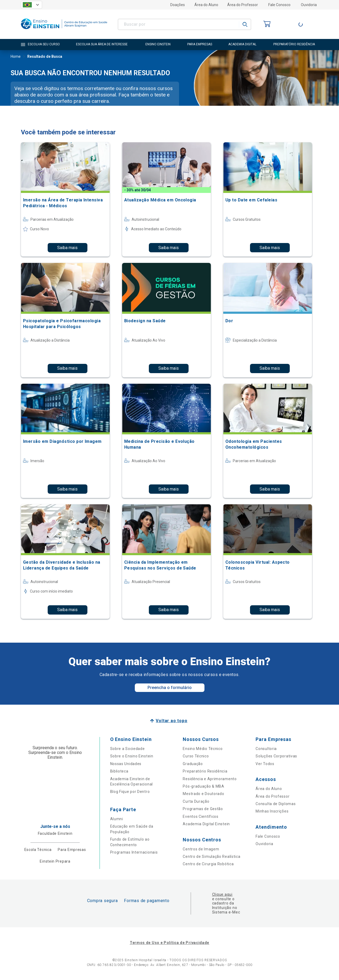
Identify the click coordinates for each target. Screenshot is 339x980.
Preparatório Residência (205, 771)
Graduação (193, 764)
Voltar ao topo (171, 721)
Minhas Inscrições (272, 811)
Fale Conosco (279, 5)
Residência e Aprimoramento (210, 779)
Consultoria (266, 749)
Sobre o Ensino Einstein (132, 756)
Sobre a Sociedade (128, 749)
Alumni (117, 819)
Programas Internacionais (134, 852)
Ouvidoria (309, 5)
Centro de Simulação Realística (211, 857)
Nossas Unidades (126, 764)
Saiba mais (67, 248)
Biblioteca (119, 771)
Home (16, 57)
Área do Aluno (206, 5)
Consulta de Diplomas (276, 804)
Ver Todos (265, 764)
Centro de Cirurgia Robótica (208, 864)
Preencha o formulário (170, 688)
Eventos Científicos (200, 816)
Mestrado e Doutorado (203, 794)
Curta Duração (196, 801)
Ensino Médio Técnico (203, 749)
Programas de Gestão (203, 809)
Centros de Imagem (201, 849)
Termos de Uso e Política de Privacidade (169, 943)
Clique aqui (222, 894)
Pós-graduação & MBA (203, 786)
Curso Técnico (196, 756)
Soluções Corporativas (276, 756)
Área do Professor (243, 5)
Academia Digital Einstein (206, 824)
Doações (178, 5)
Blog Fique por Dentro (130, 792)
